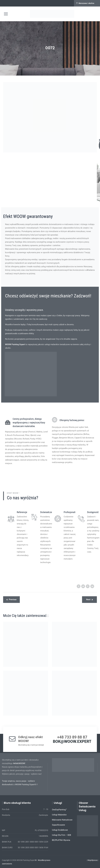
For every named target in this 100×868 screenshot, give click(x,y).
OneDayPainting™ (59, 810)
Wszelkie (41, 860)
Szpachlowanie (58, 825)
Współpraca (92, 860)
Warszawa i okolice (86, 3)
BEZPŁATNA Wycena (61, 840)
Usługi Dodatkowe (60, 830)
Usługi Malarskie (59, 815)
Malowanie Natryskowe (62, 820)
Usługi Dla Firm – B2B (61, 835)
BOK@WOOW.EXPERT (72, 741)
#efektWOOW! (19, 763)
